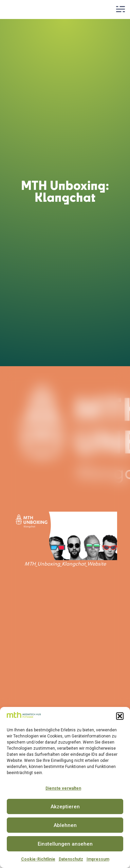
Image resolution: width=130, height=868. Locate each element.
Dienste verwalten (63, 788)
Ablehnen (65, 825)
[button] (120, 716)
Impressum (98, 859)
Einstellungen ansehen (65, 844)
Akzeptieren (65, 807)
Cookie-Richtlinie (38, 859)
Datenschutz (71, 859)
